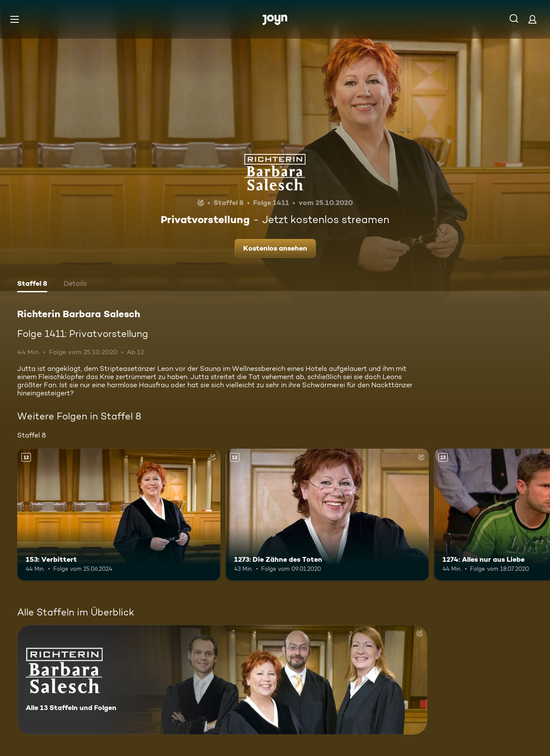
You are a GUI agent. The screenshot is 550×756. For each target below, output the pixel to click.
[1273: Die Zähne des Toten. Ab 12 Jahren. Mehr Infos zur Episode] (327, 515)
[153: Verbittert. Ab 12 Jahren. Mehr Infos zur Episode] (119, 515)
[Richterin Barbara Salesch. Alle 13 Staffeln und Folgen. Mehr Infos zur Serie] (222, 680)
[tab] (32, 285)
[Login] (532, 19)
